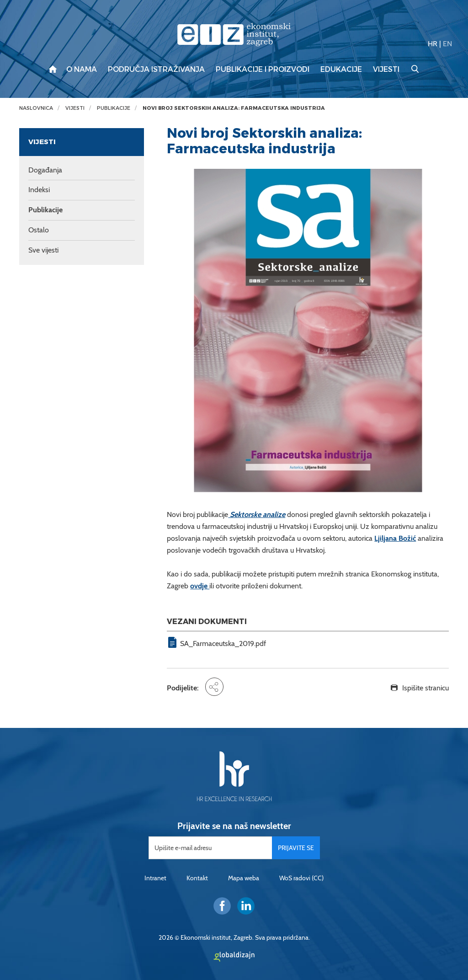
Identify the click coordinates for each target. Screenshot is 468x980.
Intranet (155, 878)
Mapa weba (244, 878)
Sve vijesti (43, 250)
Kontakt (197, 878)
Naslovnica (36, 108)
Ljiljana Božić (395, 538)
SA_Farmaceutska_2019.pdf (223, 643)
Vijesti (386, 70)
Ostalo (39, 230)
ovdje (200, 586)
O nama (82, 70)
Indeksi (39, 190)
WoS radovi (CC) (301, 878)
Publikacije (114, 108)
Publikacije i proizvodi (263, 70)
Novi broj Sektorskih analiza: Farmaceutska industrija (234, 108)
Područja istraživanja (156, 70)
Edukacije (341, 70)
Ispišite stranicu (425, 688)
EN (447, 44)
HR (433, 44)
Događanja (45, 170)
